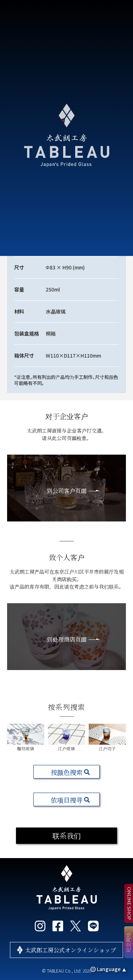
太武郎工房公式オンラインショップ (71, 950)
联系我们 (67, 836)
